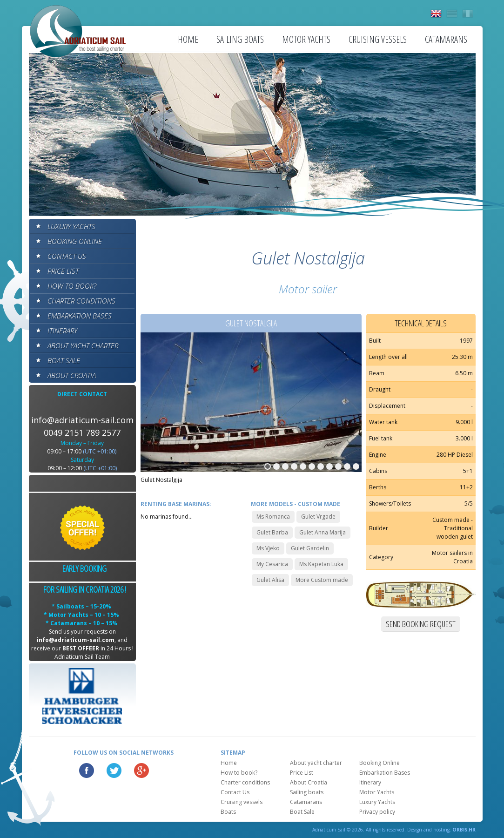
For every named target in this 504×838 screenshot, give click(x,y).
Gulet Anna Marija (323, 532)
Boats (228, 812)
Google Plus (141, 770)
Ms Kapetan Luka (321, 564)
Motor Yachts (306, 39)
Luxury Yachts (71, 226)
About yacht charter (83, 345)
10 (347, 466)
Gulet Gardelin (310, 548)
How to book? (72, 286)
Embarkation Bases (80, 316)
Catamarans (446, 39)
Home (188, 39)
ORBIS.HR (464, 830)
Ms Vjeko (268, 548)
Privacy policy (377, 812)
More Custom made (322, 580)
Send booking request (421, 624)
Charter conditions (81, 301)
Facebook (87, 770)
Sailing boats (240, 39)
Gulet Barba (272, 532)
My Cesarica (272, 564)
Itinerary (62, 331)
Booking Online (75, 241)
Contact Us (67, 256)
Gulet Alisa (270, 580)
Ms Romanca (273, 517)
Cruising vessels (378, 39)
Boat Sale (64, 360)
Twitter (114, 770)
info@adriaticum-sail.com (82, 420)
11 (356, 466)
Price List (63, 271)
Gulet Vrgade (318, 517)
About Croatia (72, 375)
